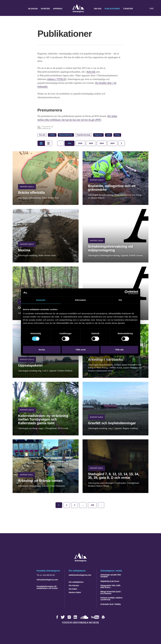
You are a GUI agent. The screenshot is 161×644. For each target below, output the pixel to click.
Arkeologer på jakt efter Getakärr (111, 576)
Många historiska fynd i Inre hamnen (111, 593)
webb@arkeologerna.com (80, 575)
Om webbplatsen (76, 582)
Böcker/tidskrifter (66, 135)
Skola (109, 135)
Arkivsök (91, 72)
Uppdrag (58, 9)
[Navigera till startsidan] (80, 561)
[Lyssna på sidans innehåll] (146, 9)
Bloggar (33, 9)
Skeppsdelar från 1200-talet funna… (111, 586)
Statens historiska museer (80, 623)
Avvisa (42, 350)
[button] (140, 9)
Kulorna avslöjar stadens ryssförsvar (112, 599)
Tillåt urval (80, 350)
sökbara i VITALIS (56, 79)
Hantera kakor (75, 592)
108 (92, 505)
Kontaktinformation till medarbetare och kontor (47, 587)
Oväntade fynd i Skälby (111, 604)
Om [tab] (120, 300)
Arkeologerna (78, 9)
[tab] (80, 143)
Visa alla (42, 135)
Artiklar (52, 135)
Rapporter (98, 135)
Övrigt (117, 135)
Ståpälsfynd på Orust (110, 581)
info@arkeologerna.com (47, 580)
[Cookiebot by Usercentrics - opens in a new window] (127, 292)
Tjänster (128, 9)
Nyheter (45, 9)
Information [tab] (81, 300)
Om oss (98, 9)
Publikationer (112, 9)
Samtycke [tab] (41, 300)
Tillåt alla (119, 350)
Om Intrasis (74, 585)
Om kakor (73, 589)
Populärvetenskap (84, 135)
